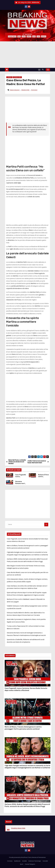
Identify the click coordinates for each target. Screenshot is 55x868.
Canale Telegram (30, 864)
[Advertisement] (27, 55)
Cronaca (9, 77)
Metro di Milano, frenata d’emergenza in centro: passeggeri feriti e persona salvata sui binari (23, 728)
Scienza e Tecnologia (35, 861)
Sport (22, 864)
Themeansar (42, 857)
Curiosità (45, 861)
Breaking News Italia (18, 828)
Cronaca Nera (17, 77)
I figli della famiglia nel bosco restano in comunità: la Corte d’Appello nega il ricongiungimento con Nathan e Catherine (27, 767)
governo (44, 36)
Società (24, 861)
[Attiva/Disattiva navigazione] (39, 70)
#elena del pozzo (15, 90)
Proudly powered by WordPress (18, 857)
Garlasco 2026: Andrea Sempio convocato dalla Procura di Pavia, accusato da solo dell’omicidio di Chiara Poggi (27, 805)
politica (29, 36)
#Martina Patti (25, 90)
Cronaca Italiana (11, 701)
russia (24, 36)
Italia (19, 36)
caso (38, 36)
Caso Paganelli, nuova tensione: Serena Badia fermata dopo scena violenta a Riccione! (26, 689)
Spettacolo (17, 861)
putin (34, 36)
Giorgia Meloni (12, 36)
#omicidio (34, 90)
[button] (43, 70)
